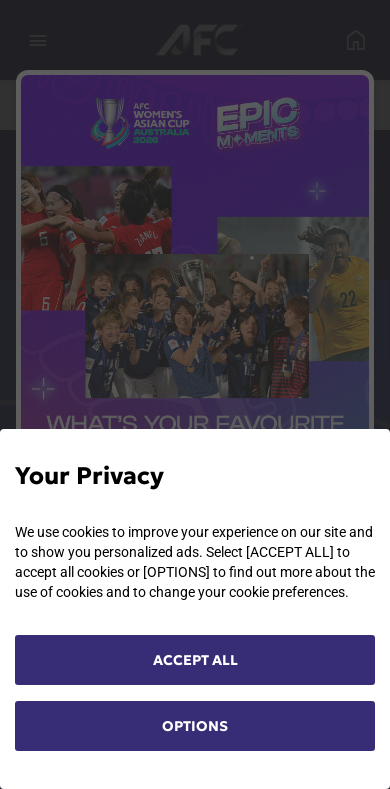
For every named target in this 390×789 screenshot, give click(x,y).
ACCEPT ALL (195, 660)
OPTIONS (195, 726)
